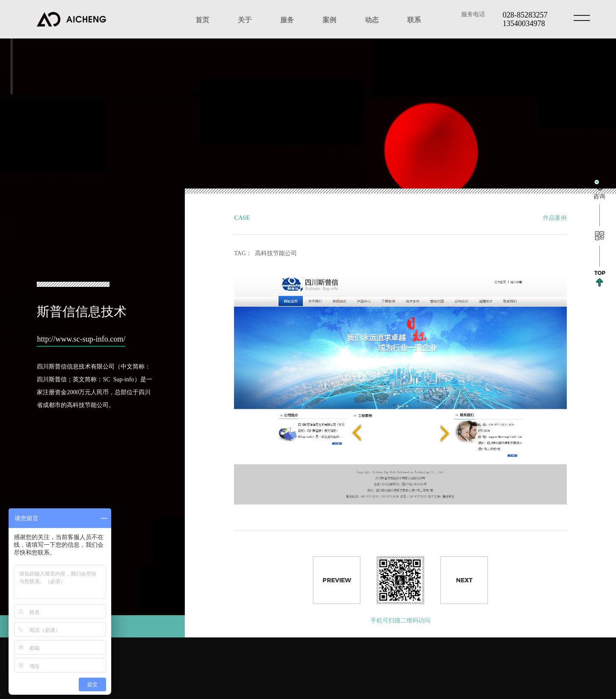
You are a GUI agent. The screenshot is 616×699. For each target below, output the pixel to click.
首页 (202, 19)
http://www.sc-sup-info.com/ (78, 335)
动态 (372, 19)
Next (464, 581)
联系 (414, 19)
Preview (337, 581)
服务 (287, 19)
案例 (329, 19)
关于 (245, 19)
